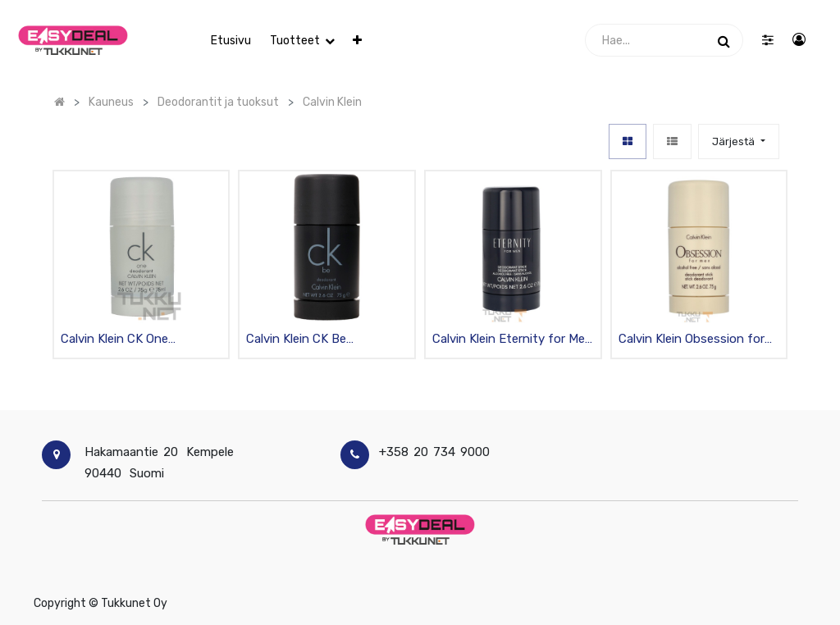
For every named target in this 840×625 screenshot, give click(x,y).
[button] (357, 41)
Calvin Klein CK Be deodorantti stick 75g (308, 340)
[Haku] (724, 40)
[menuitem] (231, 41)
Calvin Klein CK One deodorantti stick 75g (123, 340)
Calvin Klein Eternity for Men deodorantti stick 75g (512, 340)
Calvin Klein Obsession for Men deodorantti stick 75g (694, 340)
